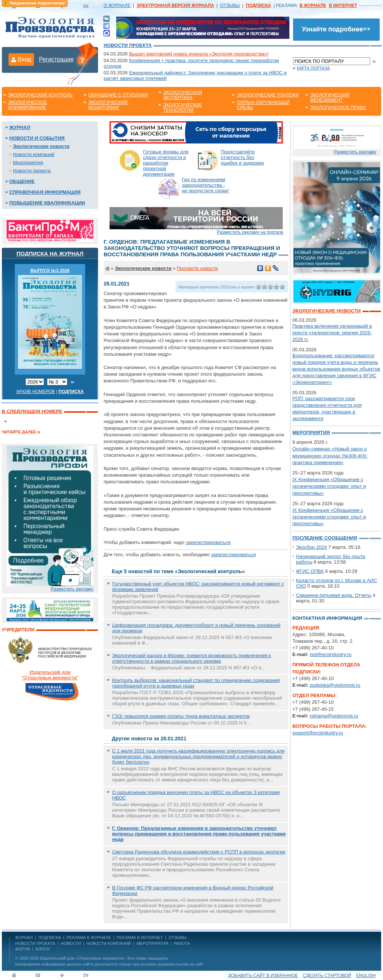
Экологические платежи (268, 95)
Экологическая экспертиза (183, 95)
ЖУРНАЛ (24, 937)
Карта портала (313, 68)
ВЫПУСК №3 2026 (50, 271)
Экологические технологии (183, 108)
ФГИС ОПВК (310, 571)
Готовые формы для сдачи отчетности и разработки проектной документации (166, 163)
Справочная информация (45, 192)
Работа (182, 943)
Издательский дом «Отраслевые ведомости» (83, 958)
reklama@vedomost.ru (334, 716)
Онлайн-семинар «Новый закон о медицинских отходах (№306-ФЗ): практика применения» (330, 455)
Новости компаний (34, 154)
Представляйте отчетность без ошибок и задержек (243, 157)
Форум (23, 949)
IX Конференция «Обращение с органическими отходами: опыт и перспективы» (329, 486)
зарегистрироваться (208, 542)
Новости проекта (128, 45)
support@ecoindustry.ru (318, 733)
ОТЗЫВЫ (230, 6)
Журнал (20, 127)
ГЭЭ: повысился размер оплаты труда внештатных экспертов (181, 716)
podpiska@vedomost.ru (335, 685)
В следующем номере (32, 411)
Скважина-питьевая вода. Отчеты (334, 595)
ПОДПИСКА (50, 937)
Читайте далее (19, 432)
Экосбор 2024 (311, 547)
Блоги (42, 949)
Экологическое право (338, 108)
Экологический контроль (40, 95)
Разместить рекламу (72, 589)
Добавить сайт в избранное (263, 976)
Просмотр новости (197, 268)
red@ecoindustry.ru (331, 654)
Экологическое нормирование (28, 105)
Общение (22, 181)
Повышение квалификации (47, 203)
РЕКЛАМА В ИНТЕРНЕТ (140, 937)
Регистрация (56, 59)
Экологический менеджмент (330, 98)
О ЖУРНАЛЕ (117, 6)
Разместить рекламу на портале (250, 232)
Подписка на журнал (50, 254)
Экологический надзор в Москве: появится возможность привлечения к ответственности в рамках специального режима (191, 658)
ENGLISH (366, 976)
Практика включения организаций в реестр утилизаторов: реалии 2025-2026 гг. (332, 333)
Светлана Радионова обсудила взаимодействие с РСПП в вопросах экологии (199, 852)
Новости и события (37, 138)
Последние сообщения (325, 538)
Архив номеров (36, 392)
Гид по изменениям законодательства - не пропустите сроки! (206, 185)
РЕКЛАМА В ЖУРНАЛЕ (89, 937)
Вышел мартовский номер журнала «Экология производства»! (199, 54)
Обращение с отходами (118, 95)
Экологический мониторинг (108, 105)
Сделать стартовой (327, 976)
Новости (71, 943)
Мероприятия (28, 163)
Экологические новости (41, 146)
